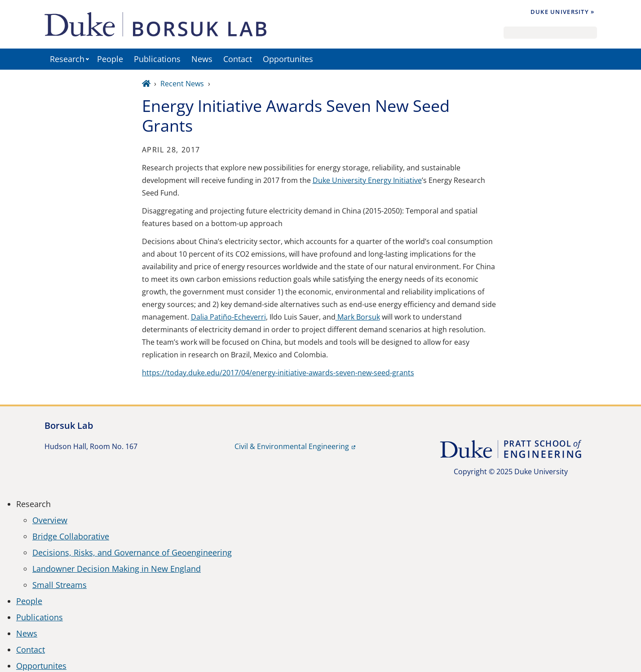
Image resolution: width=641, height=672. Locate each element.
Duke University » (563, 12)
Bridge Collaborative (71, 536)
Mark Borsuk (358, 317)
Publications (157, 59)
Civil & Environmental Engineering (292, 446)
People (110, 59)
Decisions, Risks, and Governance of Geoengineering (132, 552)
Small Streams (60, 585)
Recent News (182, 84)
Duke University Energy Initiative (367, 180)
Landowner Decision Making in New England (117, 569)
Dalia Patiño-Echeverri (228, 317)
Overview (50, 520)
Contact (238, 59)
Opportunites (288, 59)
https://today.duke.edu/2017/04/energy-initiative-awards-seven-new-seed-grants (278, 373)
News (202, 59)
